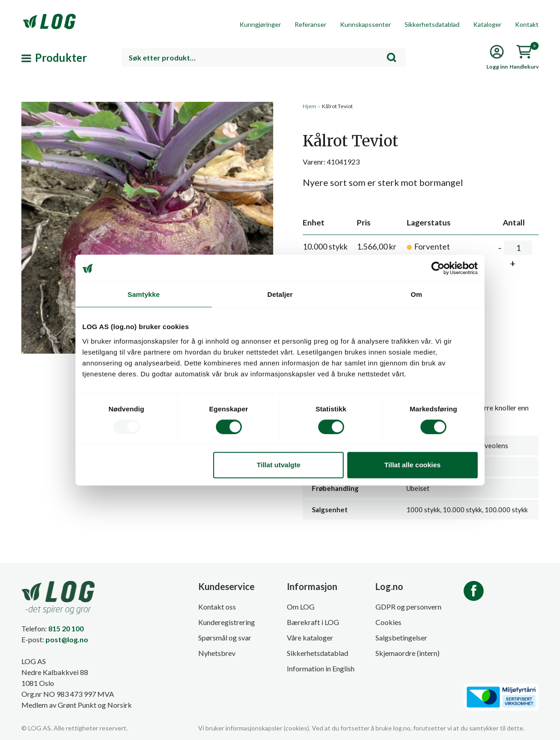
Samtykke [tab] (144, 294)
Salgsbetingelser (401, 637)
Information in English (321, 668)
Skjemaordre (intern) (407, 653)
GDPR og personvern (408, 607)
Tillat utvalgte (279, 465)
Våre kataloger (310, 637)
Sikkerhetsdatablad (432, 24)
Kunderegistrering (227, 622)
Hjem (310, 106)
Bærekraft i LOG (313, 622)
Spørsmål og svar (225, 637)
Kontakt (527, 24)
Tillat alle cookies (412, 465)
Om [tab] (416, 294)
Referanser (310, 24)
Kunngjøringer (260, 24)
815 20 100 (66, 628)
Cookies (388, 622)
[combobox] (264, 57)
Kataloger (487, 24)
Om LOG (301, 607)
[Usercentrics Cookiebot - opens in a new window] (438, 268)
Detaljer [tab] (280, 294)
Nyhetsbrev (217, 653)
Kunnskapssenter (365, 24)
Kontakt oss (217, 607)
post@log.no (67, 639)
